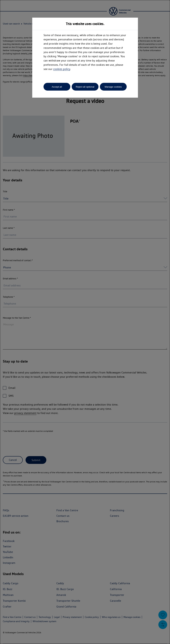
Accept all (57, 87)
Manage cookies (113, 87)
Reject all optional (85, 87)
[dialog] (85, 322)
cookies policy (62, 69)
